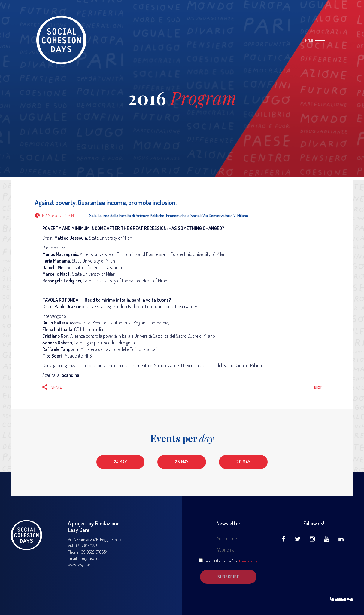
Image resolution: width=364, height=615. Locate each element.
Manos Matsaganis (60, 254)
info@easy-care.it (92, 558)
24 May (120, 462)
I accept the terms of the (231, 561)
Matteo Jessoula (71, 238)
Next (318, 387)
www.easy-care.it (81, 565)
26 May (243, 462)
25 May (182, 462)
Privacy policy (248, 561)
